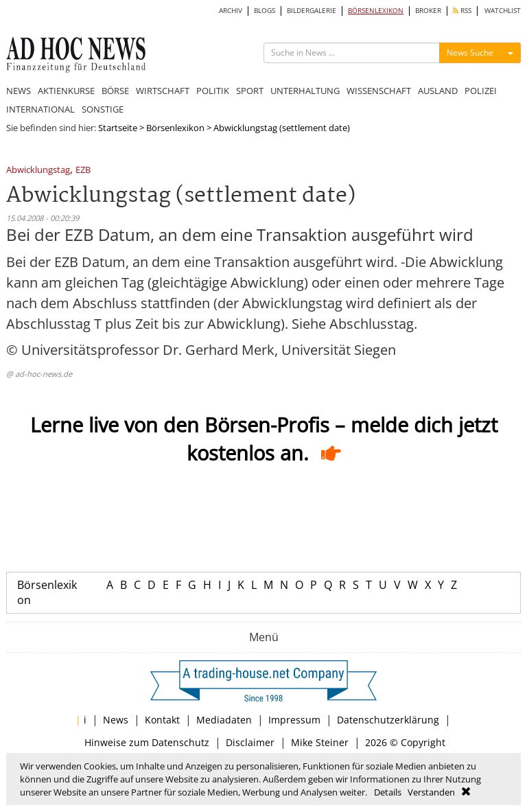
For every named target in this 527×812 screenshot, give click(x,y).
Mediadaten (224, 720)
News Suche (470, 53)
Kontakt (162, 720)
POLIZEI (481, 91)
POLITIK (213, 91)
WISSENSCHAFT (379, 91)
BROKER (428, 11)
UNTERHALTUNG (305, 91)
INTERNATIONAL (40, 109)
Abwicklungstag (38, 171)
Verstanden (431, 792)
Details (388, 792)
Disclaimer (250, 742)
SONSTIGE (103, 109)
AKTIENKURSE (66, 91)
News (116, 720)
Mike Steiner (320, 742)
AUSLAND (438, 91)
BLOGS (265, 11)
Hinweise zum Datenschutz (147, 742)
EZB (83, 171)
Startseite (118, 128)
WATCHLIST (503, 11)
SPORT (250, 91)
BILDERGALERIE (312, 11)
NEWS (19, 91)
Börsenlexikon (175, 128)
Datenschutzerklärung (388, 720)
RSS (462, 11)
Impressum (294, 720)
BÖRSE (115, 91)
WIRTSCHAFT (163, 91)
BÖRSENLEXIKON (376, 11)
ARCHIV (231, 11)
